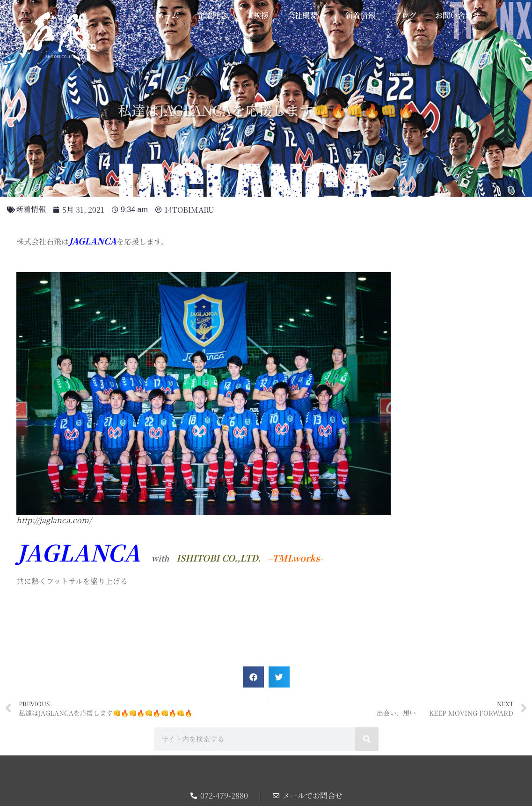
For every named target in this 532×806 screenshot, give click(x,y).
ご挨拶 (257, 15)
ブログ (405, 15)
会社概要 (307, 15)
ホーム (168, 15)
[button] (253, 677)
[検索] (367, 739)
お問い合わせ (458, 15)
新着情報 (360, 15)
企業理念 (212, 15)
